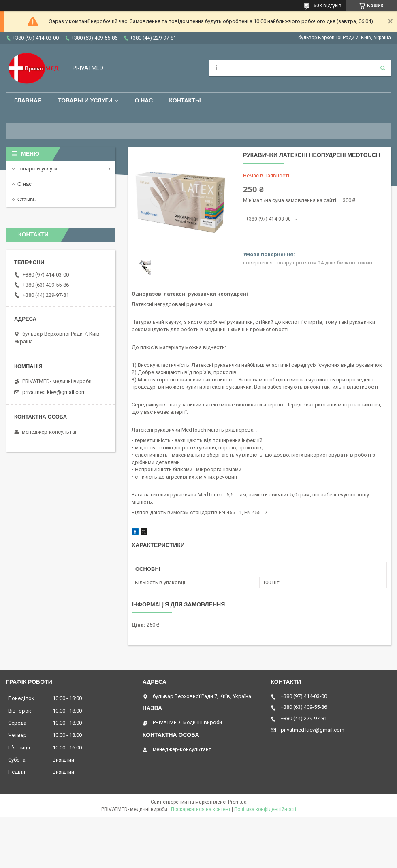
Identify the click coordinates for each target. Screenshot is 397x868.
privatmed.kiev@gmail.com (54, 392)
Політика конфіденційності (265, 809)
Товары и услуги (85, 100)
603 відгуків (328, 6)
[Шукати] (383, 68)
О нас (144, 100)
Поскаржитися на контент (201, 809)
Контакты (185, 100)
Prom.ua (237, 802)
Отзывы (27, 199)
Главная (28, 100)
